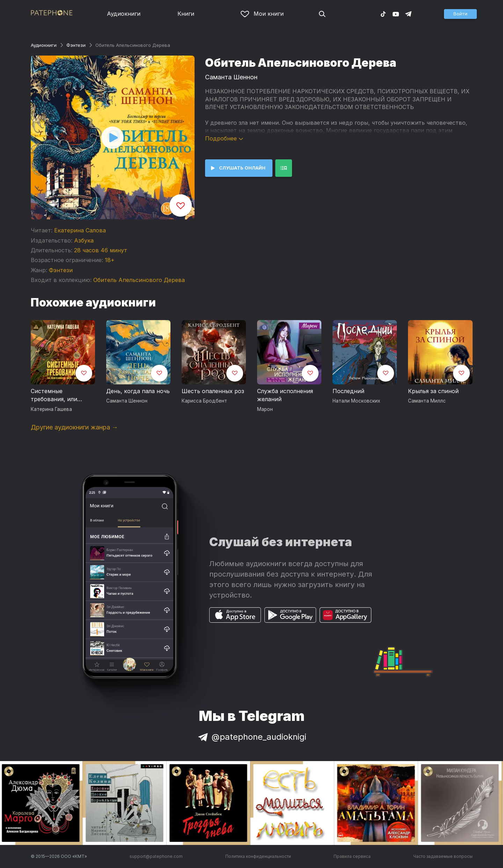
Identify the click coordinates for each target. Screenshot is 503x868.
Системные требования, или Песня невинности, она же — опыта (58, 396)
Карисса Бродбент (204, 401)
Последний (348, 391)
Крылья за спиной (433, 391)
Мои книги (262, 14)
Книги (186, 14)
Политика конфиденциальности (258, 856)
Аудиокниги (124, 14)
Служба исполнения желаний (285, 395)
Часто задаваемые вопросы (443, 856)
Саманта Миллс (427, 401)
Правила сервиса (352, 856)
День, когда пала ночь (138, 391)
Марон (265, 409)
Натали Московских (356, 401)
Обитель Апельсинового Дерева (139, 280)
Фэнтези (76, 45)
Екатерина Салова (80, 230)
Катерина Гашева (51, 409)
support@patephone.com (156, 856)
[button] (460, 14)
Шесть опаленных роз (213, 391)
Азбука (84, 240)
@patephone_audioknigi (251, 737)
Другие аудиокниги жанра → (74, 427)
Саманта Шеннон (231, 77)
